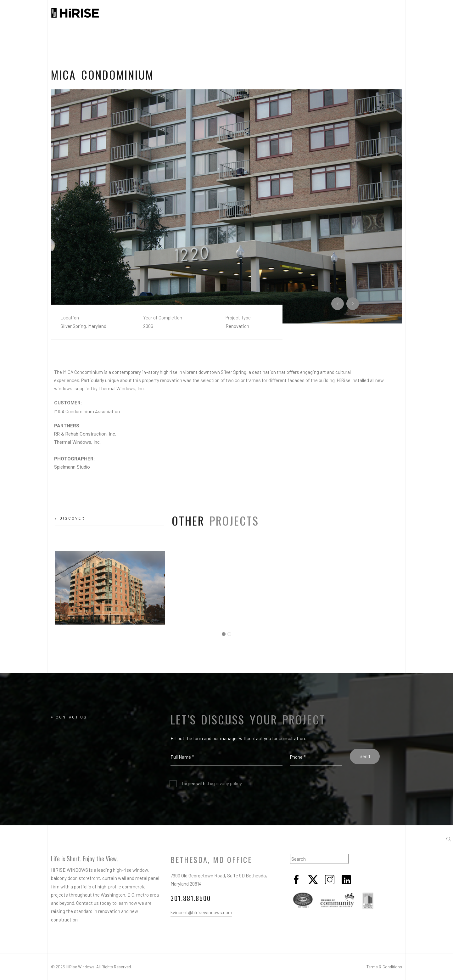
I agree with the (212, 784)
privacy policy (228, 783)
